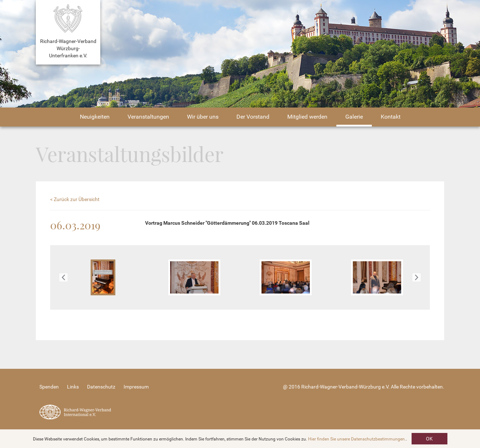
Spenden (49, 387)
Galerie (354, 117)
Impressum (136, 387)
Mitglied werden (307, 117)
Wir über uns (203, 117)
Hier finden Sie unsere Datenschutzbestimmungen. (357, 439)
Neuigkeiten (95, 117)
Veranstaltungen (148, 117)
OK (429, 439)
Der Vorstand (253, 117)
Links (73, 387)
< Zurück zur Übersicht (75, 199)
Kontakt (391, 117)
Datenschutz (101, 387)
